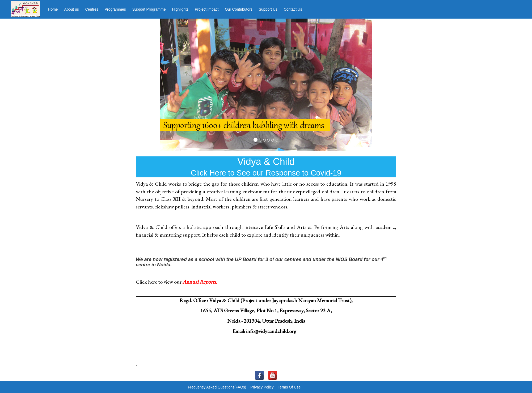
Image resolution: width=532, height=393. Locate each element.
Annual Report (198, 282)
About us (72, 9)
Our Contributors (238, 9)
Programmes (115, 9)
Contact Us (293, 9)
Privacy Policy (262, 387)
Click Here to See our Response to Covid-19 (266, 173)
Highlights (180, 9)
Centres (92, 9)
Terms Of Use (289, 387)
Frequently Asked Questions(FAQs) (217, 387)
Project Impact (207, 9)
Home (53, 9)
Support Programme (149, 9)
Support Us (268, 9)
